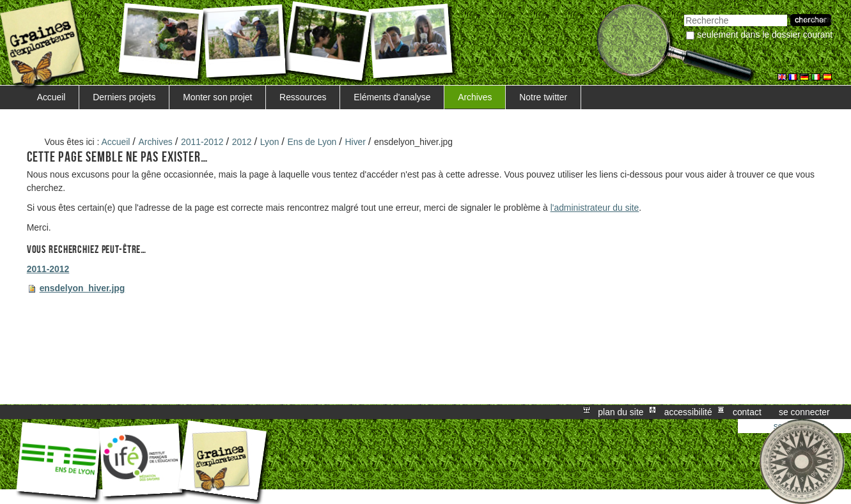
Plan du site (621, 412)
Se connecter (804, 412)
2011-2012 (202, 142)
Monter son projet (217, 97)
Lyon (270, 142)
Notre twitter (543, 97)
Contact (747, 412)
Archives (475, 97)
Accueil (51, 97)
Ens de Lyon (312, 142)
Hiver (355, 142)
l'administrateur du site (595, 208)
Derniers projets (124, 97)
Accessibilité (688, 412)
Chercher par (684, 13)
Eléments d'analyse (392, 97)
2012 (242, 142)
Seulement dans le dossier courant (765, 34)
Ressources (303, 97)
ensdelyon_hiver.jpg (82, 288)
